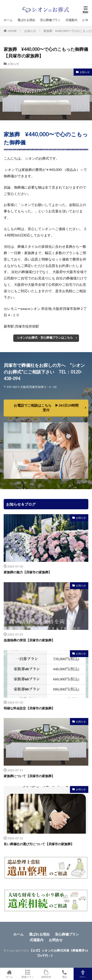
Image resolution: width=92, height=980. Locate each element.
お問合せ (56, 940)
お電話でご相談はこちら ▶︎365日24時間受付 (46, 408)
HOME (12, 31)
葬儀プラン (28, 974)
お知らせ (30, 31)
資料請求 (46, 974)
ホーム (8, 20)
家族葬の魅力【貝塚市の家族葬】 (28, 572)
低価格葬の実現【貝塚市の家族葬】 (29, 640)
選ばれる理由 (26, 20)
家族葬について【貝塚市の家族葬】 (29, 776)
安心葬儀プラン (50, 20)
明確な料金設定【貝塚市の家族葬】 (29, 708)
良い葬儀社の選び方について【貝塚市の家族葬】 (39, 844)
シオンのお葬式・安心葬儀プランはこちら (45, 338)
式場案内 (71, 20)
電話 (64, 974)
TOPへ (83, 974)
